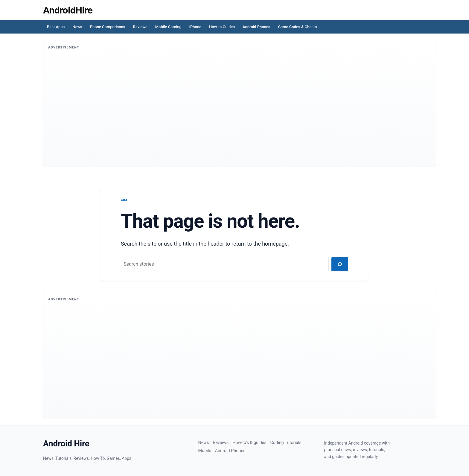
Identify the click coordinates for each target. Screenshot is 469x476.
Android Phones (256, 27)
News (77, 27)
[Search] (340, 264)
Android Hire (66, 444)
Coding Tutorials (286, 443)
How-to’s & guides (249, 443)
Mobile (204, 451)
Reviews (140, 27)
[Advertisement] (228, 111)
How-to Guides (222, 27)
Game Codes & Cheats (297, 27)
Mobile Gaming (168, 27)
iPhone (195, 27)
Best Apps (56, 27)
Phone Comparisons (108, 27)
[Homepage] (68, 10)
